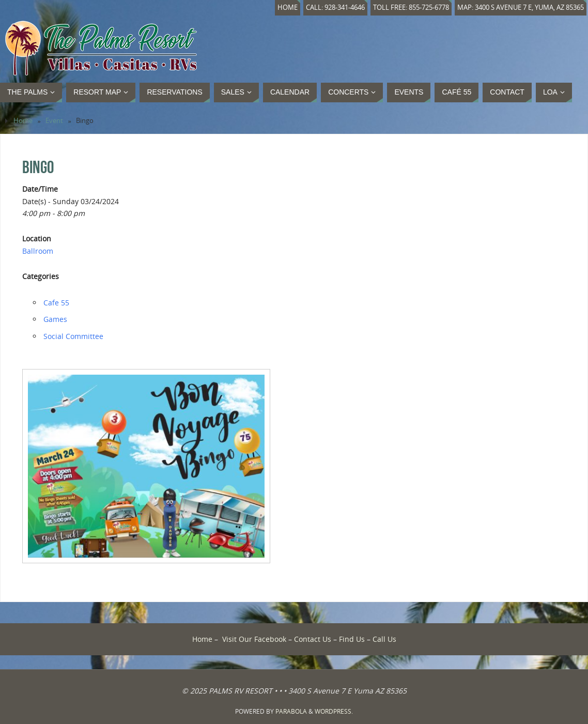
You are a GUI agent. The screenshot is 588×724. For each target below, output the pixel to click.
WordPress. (334, 711)
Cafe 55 (56, 303)
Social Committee (73, 336)
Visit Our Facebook (254, 639)
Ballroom (38, 251)
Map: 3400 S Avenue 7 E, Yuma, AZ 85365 (521, 7)
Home (288, 7)
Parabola (291, 711)
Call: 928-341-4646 (335, 7)
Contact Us (313, 639)
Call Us (384, 639)
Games (55, 319)
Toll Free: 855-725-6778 (411, 7)
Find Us (352, 639)
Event (54, 121)
